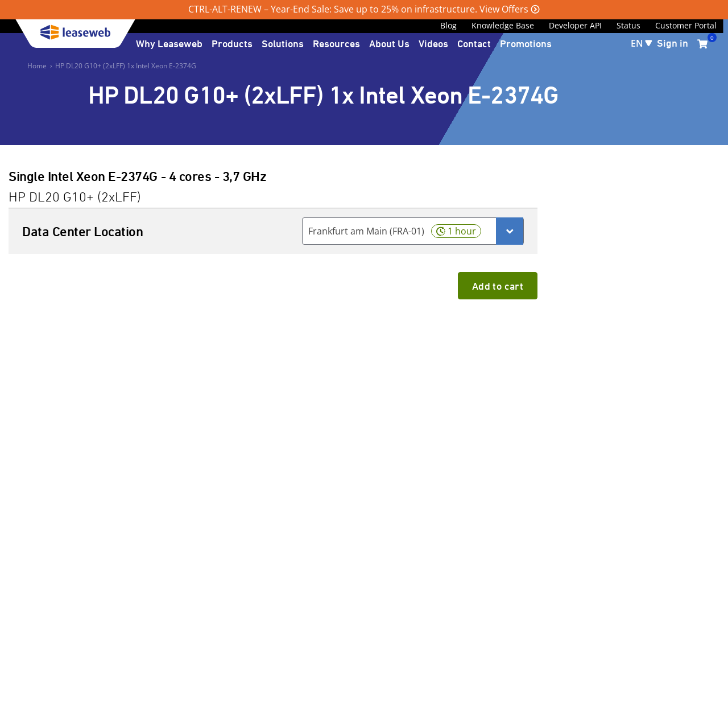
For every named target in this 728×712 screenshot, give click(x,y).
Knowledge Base (503, 25)
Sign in (673, 43)
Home (37, 66)
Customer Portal (686, 25)
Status (628, 25)
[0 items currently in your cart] (702, 44)
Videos (433, 43)
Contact (474, 43)
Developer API (575, 25)
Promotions (526, 43)
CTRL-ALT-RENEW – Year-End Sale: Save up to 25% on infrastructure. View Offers (358, 9)
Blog (448, 25)
